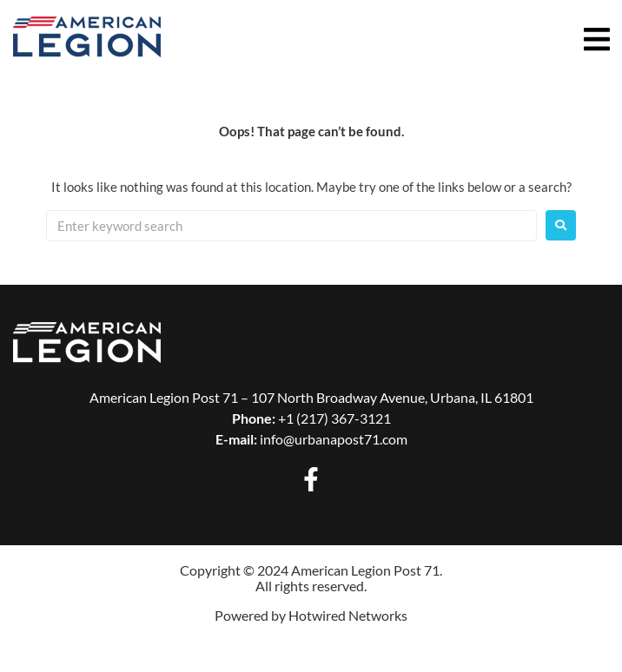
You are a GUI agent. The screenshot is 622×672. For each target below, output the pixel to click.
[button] (600, 40)
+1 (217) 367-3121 (334, 418)
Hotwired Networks (348, 615)
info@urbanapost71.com (334, 439)
